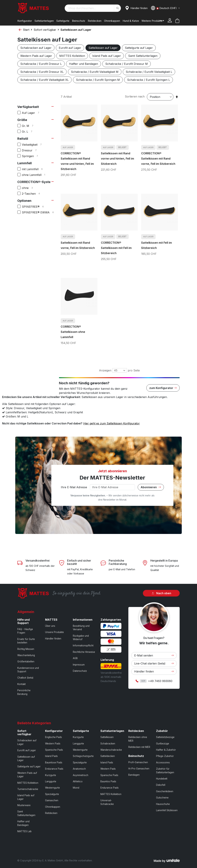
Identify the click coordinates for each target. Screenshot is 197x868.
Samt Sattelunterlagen (143, 56)
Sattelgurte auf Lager (139, 48)
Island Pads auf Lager (107, 56)
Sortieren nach (135, 96)
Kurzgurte (51, 775)
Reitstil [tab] (23, 139)
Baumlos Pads (108, 781)
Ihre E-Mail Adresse (74, 487)
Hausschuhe (163, 804)
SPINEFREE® (36, 207)
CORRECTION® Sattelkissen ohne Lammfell (73, 332)
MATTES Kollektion (72, 56)
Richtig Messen (26, 649)
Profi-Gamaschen (138, 762)
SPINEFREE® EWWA (38, 212)
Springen (33, 156)
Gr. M (30, 126)
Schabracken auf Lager (36, 48)
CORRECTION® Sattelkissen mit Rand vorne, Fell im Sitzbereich (158, 159)
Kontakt (22, 684)
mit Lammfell (35, 169)
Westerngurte (52, 788)
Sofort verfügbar (45, 30)
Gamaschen (52, 800)
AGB (75, 658)
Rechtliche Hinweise (84, 652)
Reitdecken (51, 813)
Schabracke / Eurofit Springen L (149, 80)
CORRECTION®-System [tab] (35, 182)
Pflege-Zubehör (165, 756)
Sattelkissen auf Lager (103, 48)
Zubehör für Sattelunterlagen (165, 770)
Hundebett (162, 779)
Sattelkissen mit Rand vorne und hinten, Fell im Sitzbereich (117, 159)
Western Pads (53, 744)
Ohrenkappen (53, 807)
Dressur (32, 150)
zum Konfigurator (163, 388)
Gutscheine (162, 798)
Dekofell (161, 785)
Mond (76, 788)
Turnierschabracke (28, 789)
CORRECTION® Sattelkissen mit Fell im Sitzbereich (116, 248)
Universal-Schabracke (107, 802)
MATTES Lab (24, 831)
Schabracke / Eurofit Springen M (98, 80)
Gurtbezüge (163, 744)
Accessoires (163, 762)
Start (26, 30)
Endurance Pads (54, 769)
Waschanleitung (26, 655)
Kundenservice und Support (28, 670)
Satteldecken (108, 756)
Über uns (50, 626)
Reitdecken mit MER (139, 747)
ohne (30, 188)
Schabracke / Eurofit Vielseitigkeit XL (44, 80)
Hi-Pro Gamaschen (139, 769)
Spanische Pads (54, 750)
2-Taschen (34, 194)
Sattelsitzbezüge (165, 737)
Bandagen (134, 775)
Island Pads (51, 756)
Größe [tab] (22, 120)
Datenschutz (80, 671)
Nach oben (161, 593)
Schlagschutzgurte (83, 756)
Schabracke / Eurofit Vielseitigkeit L (149, 72)
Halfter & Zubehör (166, 750)
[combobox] (93, 8)
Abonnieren (151, 487)
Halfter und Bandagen (83, 64)
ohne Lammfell (36, 175)
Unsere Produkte (54, 632)
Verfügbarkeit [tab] (28, 107)
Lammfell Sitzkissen (167, 810)
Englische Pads (53, 737)
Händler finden (53, 639)
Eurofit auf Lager (70, 48)
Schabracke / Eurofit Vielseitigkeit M (95, 72)
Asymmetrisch (81, 775)
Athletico (78, 781)
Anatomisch (79, 769)
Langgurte (51, 781)
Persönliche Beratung (24, 692)
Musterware (24, 805)
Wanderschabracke (111, 750)
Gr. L (30, 132)
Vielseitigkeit (35, 145)
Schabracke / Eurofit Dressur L (41, 64)
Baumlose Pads (54, 762)
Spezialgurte (52, 794)
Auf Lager (33, 113)
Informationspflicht (83, 646)
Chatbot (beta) (25, 678)
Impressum (79, 665)
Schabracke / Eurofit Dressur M (127, 64)
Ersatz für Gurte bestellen (26, 641)
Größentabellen (26, 662)
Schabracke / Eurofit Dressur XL (42, 72)
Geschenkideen (165, 791)
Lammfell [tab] (25, 163)
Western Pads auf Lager (36, 56)
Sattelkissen (107, 737)
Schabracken (108, 744)
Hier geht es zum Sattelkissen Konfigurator (112, 423)
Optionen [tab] (24, 201)
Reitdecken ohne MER (138, 739)
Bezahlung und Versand (81, 628)
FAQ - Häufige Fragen (25, 631)
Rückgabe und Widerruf (81, 638)
